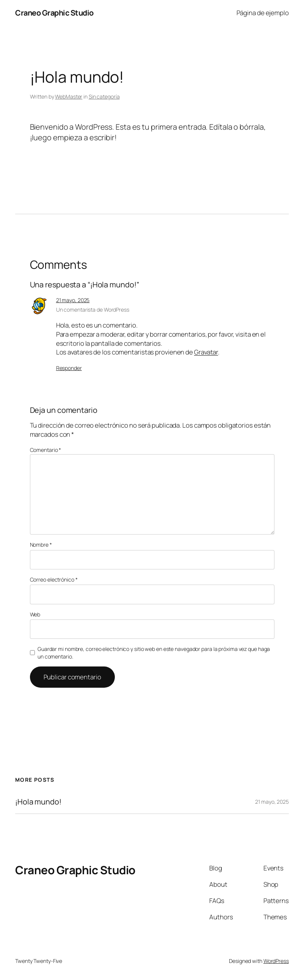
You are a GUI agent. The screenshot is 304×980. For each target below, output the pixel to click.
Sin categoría (104, 96)
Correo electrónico (54, 579)
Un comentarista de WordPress (93, 310)
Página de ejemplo (263, 13)
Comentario (46, 450)
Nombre (41, 545)
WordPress (276, 961)
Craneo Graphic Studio (54, 13)
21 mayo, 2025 (73, 300)
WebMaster (69, 96)
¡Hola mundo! (38, 802)
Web (35, 614)
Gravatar (206, 352)
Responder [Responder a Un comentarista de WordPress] (69, 368)
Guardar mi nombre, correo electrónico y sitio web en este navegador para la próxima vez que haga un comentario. (154, 653)
